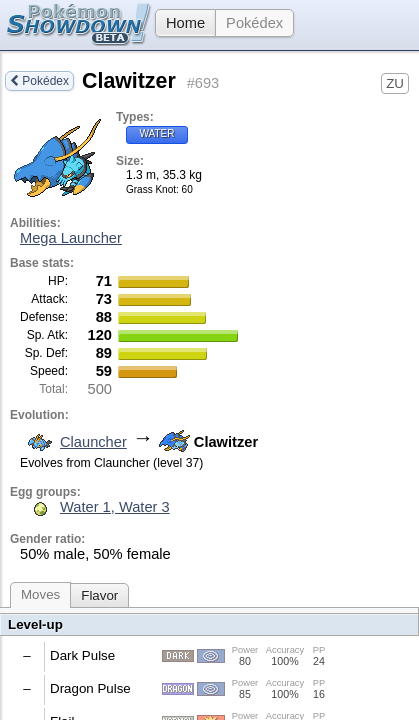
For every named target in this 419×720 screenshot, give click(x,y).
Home (180, 23)
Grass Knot (151, 189)
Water (157, 133)
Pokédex (254, 23)
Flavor (99, 595)
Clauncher (73, 442)
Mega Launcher (71, 238)
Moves (40, 594)
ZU (395, 83)
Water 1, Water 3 (115, 507)
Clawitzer (129, 81)
